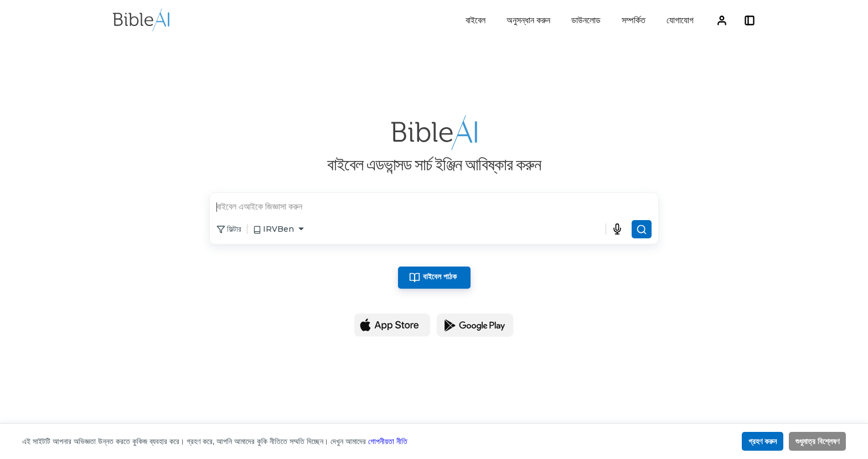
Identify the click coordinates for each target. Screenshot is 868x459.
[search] (434, 208)
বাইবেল (476, 20)
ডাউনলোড (586, 20)
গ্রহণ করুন (763, 441)
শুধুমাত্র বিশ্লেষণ (817, 441)
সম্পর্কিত (634, 20)
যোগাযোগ (680, 20)
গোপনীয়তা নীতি (388, 441)
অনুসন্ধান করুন (528, 20)
